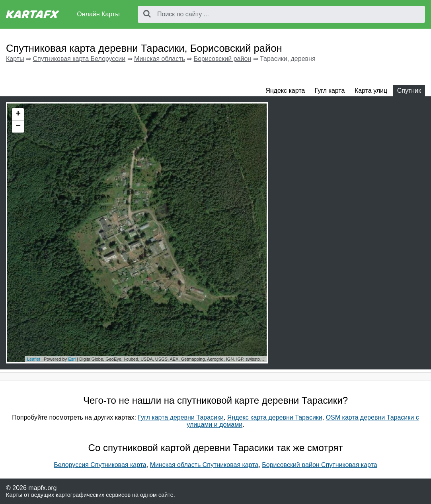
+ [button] (18, 114)
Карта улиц (371, 91)
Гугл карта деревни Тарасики (181, 417)
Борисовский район (222, 59)
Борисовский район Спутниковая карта (319, 465)
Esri (72, 359)
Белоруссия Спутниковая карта (100, 465)
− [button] (18, 127)
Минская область (160, 59)
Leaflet (34, 359)
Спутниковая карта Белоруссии (79, 59)
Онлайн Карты (98, 14)
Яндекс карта (285, 91)
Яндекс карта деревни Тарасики (275, 417)
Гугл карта (330, 91)
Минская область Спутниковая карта (204, 465)
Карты (15, 59)
